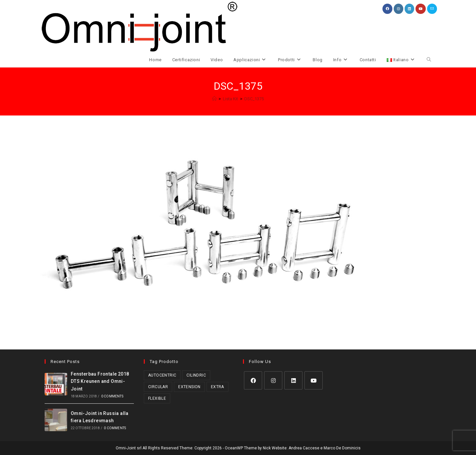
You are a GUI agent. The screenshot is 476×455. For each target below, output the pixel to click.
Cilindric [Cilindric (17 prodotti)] (196, 375)
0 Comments (112, 396)
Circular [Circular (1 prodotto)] (158, 387)
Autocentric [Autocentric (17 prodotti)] (162, 375)
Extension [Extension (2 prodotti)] (189, 387)
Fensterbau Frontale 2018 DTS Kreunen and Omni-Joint (100, 381)
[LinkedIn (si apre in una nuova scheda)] (409, 9)
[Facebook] (253, 380)
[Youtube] (314, 380)
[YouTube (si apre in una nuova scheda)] (421, 9)
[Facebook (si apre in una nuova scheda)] (387, 9)
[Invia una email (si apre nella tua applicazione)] (432, 9)
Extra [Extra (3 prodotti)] (218, 387)
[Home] (214, 99)
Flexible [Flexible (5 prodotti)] (157, 398)
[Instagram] (273, 380)
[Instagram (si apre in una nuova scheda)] (398, 9)
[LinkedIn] (293, 380)
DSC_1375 (254, 99)
